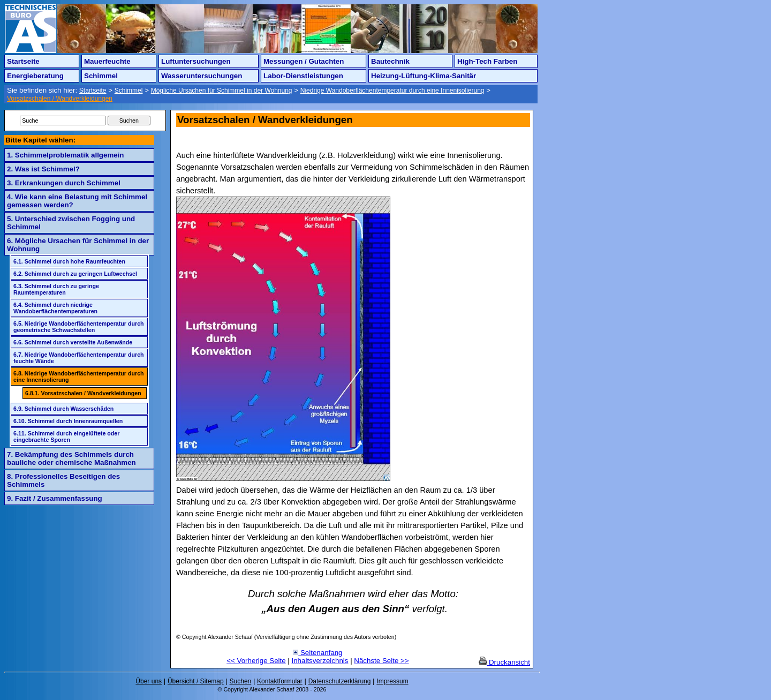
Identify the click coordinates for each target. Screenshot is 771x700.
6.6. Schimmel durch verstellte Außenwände (73, 342)
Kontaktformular (280, 681)
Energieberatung (35, 76)
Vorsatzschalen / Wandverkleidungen (60, 99)
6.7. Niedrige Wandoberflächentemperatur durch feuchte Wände (79, 358)
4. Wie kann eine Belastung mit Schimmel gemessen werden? (77, 201)
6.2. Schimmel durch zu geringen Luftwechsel (75, 274)
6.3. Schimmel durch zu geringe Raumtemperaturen (56, 289)
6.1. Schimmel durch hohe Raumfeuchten (69, 261)
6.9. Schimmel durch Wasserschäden (63, 409)
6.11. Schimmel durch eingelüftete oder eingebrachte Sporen (66, 436)
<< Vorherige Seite (256, 661)
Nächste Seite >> (381, 661)
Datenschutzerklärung (340, 681)
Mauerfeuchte (107, 61)
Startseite (23, 61)
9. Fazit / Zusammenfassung (55, 498)
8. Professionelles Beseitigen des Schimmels (63, 480)
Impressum (392, 681)
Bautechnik (390, 61)
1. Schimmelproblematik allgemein (66, 155)
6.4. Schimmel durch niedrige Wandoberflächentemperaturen (55, 308)
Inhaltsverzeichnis (320, 661)
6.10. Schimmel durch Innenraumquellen (68, 421)
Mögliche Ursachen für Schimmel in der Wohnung (222, 91)
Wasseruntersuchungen (202, 76)
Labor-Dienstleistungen (303, 76)
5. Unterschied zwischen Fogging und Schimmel (71, 223)
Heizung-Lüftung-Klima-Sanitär (424, 76)
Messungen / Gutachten (304, 61)
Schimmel (101, 76)
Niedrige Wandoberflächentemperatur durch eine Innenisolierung (392, 91)
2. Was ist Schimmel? (43, 169)
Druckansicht (504, 662)
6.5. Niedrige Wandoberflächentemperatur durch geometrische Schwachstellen (79, 327)
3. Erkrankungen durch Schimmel (64, 183)
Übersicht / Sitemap (196, 681)
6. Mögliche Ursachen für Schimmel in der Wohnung (78, 245)
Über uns (149, 681)
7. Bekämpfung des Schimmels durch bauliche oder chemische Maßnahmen (71, 458)
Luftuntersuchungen (196, 61)
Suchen (241, 681)
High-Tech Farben (487, 61)
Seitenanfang (318, 653)
